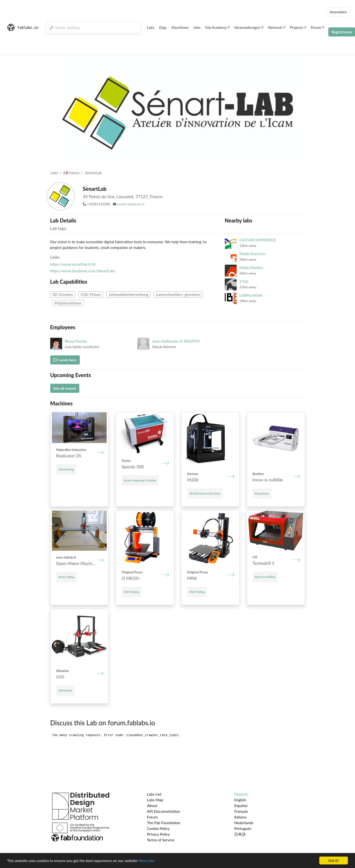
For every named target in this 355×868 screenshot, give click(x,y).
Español (241, 805)
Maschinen (180, 27)
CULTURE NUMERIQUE (258, 240)
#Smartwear (262, 493)
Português (243, 828)
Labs (151, 27)
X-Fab (244, 281)
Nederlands (244, 823)
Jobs (197, 27)
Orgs (163, 27)
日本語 (240, 834)
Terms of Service (161, 840)
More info (146, 861)
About (152, 805)
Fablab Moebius (251, 268)
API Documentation (163, 811)
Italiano (240, 817)
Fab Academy (217, 27)
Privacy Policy (158, 834)
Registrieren (342, 32)
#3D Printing (66, 469)
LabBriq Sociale (251, 295)
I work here (65, 360)
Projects (298, 27)
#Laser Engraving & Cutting (140, 480)
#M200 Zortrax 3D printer (205, 493)
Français (241, 811)
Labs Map (155, 800)
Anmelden (338, 12)
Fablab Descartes (252, 254)
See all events (65, 388)
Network (277, 27)
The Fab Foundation (164, 823)
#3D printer (65, 690)
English (240, 800)
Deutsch (241, 794)
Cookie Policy (158, 828)
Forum (317, 27)
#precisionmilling (265, 577)
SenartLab (93, 173)
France (72, 173)
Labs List (154, 794)
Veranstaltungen (249, 27)
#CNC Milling (67, 577)
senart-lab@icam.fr (131, 204)
